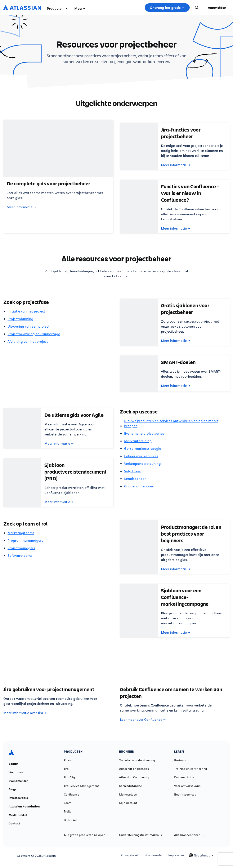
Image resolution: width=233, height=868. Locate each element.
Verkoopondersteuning (142, 463)
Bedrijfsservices (185, 794)
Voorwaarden (154, 855)
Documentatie (184, 777)
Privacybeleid (130, 855)
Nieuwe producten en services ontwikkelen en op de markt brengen (171, 423)
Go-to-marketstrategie (143, 448)
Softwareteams (20, 555)
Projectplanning (20, 319)
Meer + (80, 8)
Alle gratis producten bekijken (86, 835)
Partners (180, 760)
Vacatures (16, 772)
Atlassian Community (134, 777)
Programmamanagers (25, 540)
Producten (57, 8)
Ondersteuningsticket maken (141, 835)
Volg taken (133, 471)
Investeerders (18, 798)
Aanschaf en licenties (134, 769)
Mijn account (128, 803)
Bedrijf (13, 764)
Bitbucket (70, 820)
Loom (68, 803)
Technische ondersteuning (137, 760)
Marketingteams (21, 533)
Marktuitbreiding (138, 441)
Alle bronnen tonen (189, 835)
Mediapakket (18, 815)
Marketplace (128, 794)
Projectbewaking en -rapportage (34, 334)
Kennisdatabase (131, 786)
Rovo (67, 760)
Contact (14, 823)
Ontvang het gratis (167, 8)
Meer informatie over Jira (25, 713)
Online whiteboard (139, 486)
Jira (66, 769)
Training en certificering (191, 769)
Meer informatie (21, 207)
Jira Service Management (81, 786)
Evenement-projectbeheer (145, 433)
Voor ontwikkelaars (187, 786)
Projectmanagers (21, 548)
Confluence (71, 794)
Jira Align (70, 777)
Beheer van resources (141, 456)
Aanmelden (217, 8)
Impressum (176, 855)
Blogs (13, 789)
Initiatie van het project (26, 311)
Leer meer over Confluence (143, 719)
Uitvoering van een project (29, 326)
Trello (68, 811)
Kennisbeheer (135, 479)
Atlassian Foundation (24, 806)
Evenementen (19, 781)
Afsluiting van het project (28, 341)
